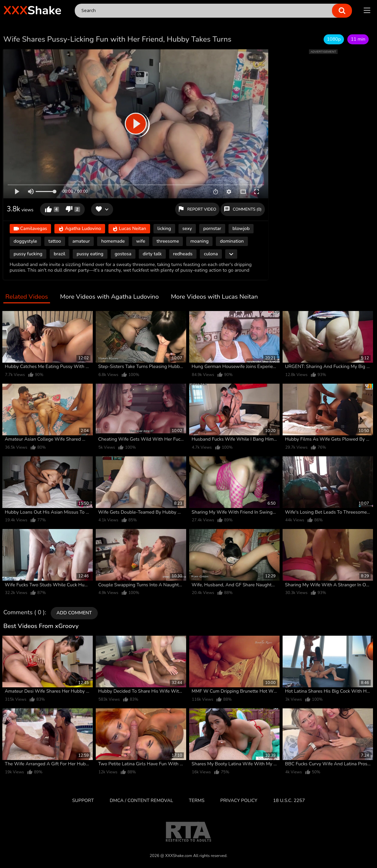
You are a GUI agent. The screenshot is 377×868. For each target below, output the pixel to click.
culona (211, 254)
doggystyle (25, 241)
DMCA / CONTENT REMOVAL (141, 800)
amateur (81, 241)
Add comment (74, 613)
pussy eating (90, 254)
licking (164, 228)
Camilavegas (30, 229)
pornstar (212, 228)
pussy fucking (28, 254)
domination (232, 241)
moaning (199, 241)
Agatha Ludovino (80, 229)
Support (83, 800)
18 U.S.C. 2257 (289, 800)
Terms (197, 800)
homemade (113, 241)
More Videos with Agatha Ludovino (109, 297)
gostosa (123, 254)
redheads (183, 254)
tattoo (55, 241)
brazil (60, 254)
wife (141, 241)
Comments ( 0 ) (24, 613)
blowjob (241, 228)
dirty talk (152, 254)
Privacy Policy (239, 800)
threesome (168, 241)
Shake (32, 10)
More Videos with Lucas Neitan (214, 297)
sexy (187, 228)
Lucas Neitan (129, 229)
